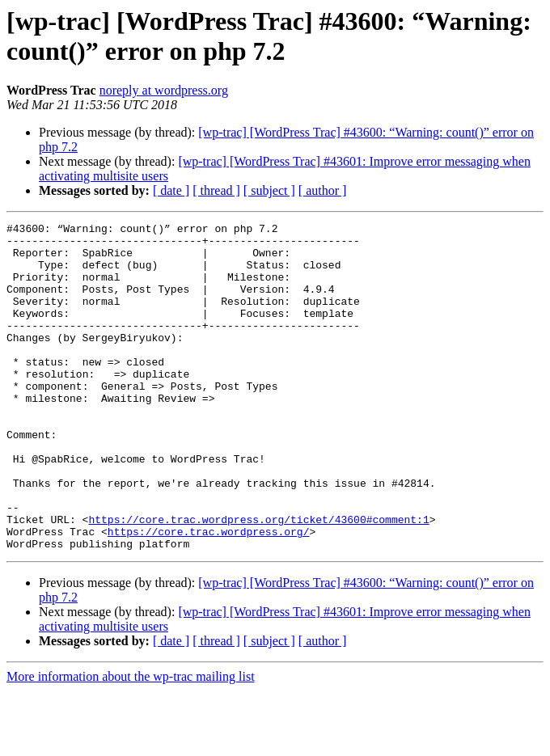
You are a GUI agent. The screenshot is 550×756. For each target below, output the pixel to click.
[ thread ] (216, 190)
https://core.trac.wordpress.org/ (209, 594)
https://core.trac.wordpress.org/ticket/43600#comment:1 (258, 580)
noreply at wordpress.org (164, 90)
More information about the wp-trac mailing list (131, 742)
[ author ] (323, 190)
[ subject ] (269, 190)
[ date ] (171, 190)
